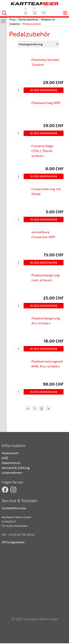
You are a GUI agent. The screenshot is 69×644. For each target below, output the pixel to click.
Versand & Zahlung (16, 468)
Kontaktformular (14, 508)
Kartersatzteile (28, 19)
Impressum (10, 453)
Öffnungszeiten (13, 542)
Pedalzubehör (32, 24)
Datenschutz (11, 463)
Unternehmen (12, 473)
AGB (5, 458)
